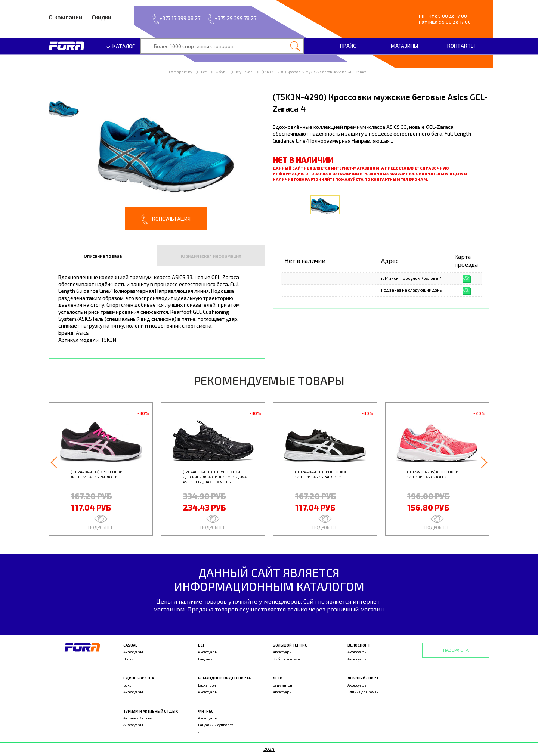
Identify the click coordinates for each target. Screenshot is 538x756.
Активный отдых (138, 718)
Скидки (101, 17)
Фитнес (206, 711)
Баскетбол (207, 685)
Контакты (461, 46)
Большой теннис (290, 645)
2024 (269, 749)
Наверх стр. (456, 650)
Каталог (121, 46)
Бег (201, 645)
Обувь (221, 72)
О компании (65, 17)
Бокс (127, 685)
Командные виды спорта (224, 678)
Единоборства (139, 678)
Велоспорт (359, 645)
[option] (157, 160)
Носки (129, 659)
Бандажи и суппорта (216, 725)
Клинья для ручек (363, 692)
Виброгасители (286, 659)
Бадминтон (282, 685)
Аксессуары (133, 652)
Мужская (244, 72)
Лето (278, 678)
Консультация (166, 220)
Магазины (404, 46)
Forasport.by (180, 72)
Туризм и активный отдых (151, 711)
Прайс (348, 46)
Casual (130, 645)
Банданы (206, 659)
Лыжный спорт (363, 678)
